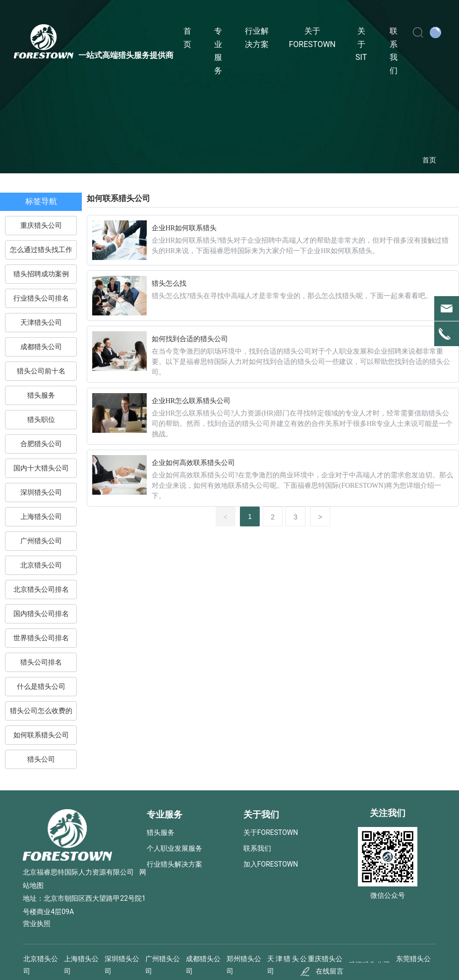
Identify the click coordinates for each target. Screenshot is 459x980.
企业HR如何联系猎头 (184, 228)
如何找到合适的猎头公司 (190, 339)
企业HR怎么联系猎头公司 (191, 401)
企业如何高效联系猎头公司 (193, 463)
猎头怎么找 (169, 284)
